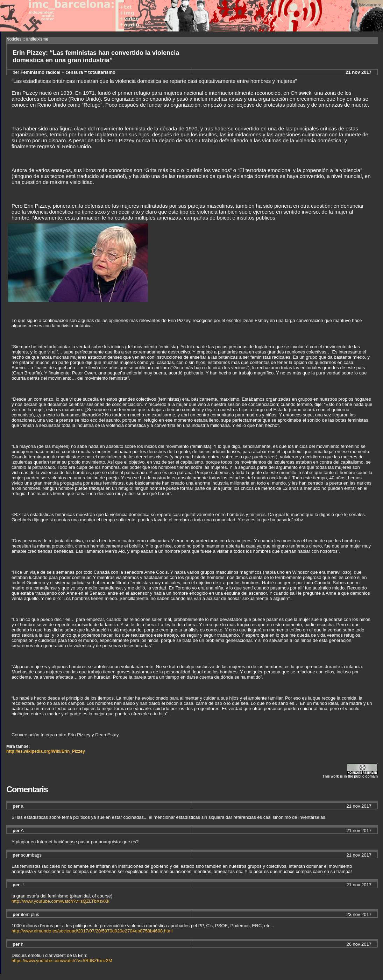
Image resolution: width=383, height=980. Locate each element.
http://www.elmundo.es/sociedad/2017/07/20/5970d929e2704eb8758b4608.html (92, 931)
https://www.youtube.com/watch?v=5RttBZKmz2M (62, 961)
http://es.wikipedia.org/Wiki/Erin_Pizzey (46, 751)
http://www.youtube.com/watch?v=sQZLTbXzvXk (61, 901)
